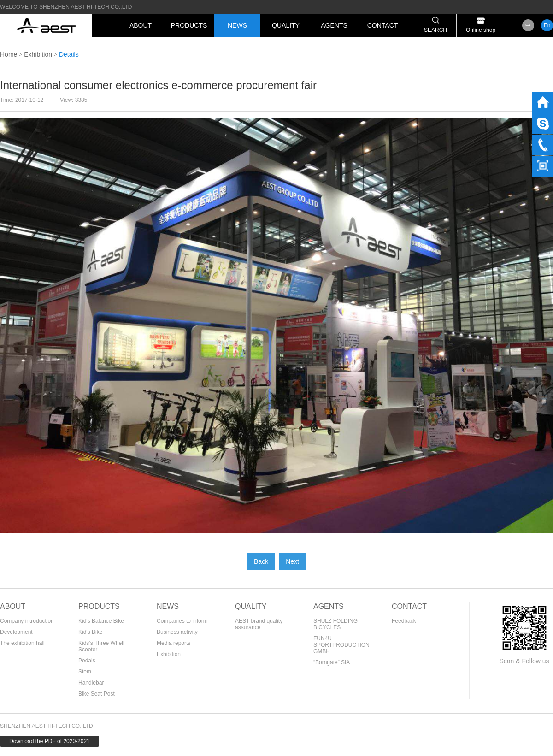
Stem (85, 672)
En (547, 25)
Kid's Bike (90, 632)
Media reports (174, 643)
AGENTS (334, 25)
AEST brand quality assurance (259, 624)
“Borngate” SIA (332, 662)
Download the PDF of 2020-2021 (50, 741)
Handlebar (91, 683)
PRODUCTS (189, 25)
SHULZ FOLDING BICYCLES (335, 624)
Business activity (177, 632)
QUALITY (286, 25)
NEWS (237, 25)
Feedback (404, 621)
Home (9, 54)
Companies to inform (182, 621)
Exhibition (38, 54)
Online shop (481, 30)
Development (16, 632)
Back (261, 561)
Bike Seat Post (97, 694)
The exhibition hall (22, 643)
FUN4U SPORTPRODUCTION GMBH (341, 645)
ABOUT (141, 25)
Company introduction (27, 621)
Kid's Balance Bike (101, 621)
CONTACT (383, 25)
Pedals (87, 661)
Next (292, 561)
